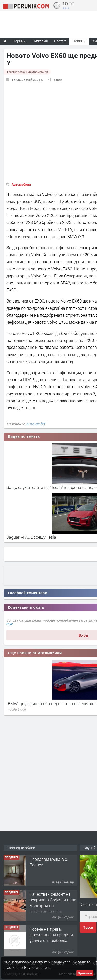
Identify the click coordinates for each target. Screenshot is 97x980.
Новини (79, 41)
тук (10, 624)
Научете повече (37, 967)
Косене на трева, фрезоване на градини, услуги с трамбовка (52, 935)
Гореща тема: (27, 72)
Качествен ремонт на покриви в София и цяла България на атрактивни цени (53, 903)
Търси (88, 928)
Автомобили (21, 184)
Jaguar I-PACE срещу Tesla (31, 537)
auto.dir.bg (36, 424)
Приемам (85, 973)
